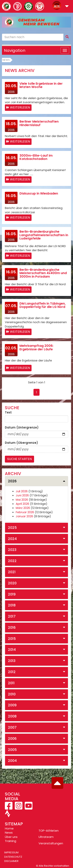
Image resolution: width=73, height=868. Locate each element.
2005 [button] (12, 750)
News (6, 60)
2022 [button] (12, 561)
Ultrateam (46, 837)
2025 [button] (12, 528)
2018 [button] (12, 605)
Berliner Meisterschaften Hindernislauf (39, 123)
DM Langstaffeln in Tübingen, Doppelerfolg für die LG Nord (43, 305)
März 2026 (23, 508)
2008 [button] (12, 716)
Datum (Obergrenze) (21, 443)
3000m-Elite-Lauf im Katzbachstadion (36, 157)
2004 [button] (12, 761)
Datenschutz (13, 857)
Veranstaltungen (51, 843)
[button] (67, 7)
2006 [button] (12, 738)
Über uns (11, 837)
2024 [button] (12, 539)
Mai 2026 (22, 500)
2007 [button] (12, 727)
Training (11, 841)
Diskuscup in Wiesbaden (39, 193)
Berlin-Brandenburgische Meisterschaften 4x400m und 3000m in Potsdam (43, 273)
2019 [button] (12, 594)
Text (8, 412)
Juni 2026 (22, 495)
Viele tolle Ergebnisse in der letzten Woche (41, 85)
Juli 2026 (22, 491)
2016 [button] (12, 627)
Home (9, 828)
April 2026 (22, 504)
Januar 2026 (24, 516)
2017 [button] (12, 616)
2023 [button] (12, 550)
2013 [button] (12, 661)
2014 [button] (12, 650)
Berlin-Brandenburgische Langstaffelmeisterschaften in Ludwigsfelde (44, 235)
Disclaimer (11, 861)
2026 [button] (12, 481)
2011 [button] (11, 683)
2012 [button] (12, 672)
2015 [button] (12, 639)
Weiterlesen (20, 107)
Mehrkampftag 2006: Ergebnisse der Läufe (36, 347)
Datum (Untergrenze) (22, 427)
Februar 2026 (25, 512)
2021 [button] (12, 572)
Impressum (11, 852)
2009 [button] (12, 705)
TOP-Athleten (49, 831)
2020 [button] (12, 583)
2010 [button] (12, 694)
